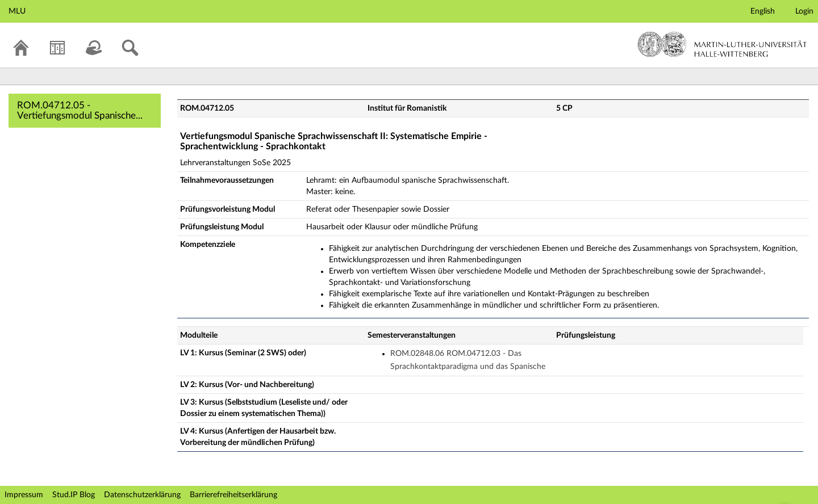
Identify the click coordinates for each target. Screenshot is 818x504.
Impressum (24, 495)
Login (804, 11)
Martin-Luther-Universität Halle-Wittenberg (722, 44)
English (763, 11)
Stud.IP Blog (74, 495)
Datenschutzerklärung (142, 495)
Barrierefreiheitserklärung (233, 495)
